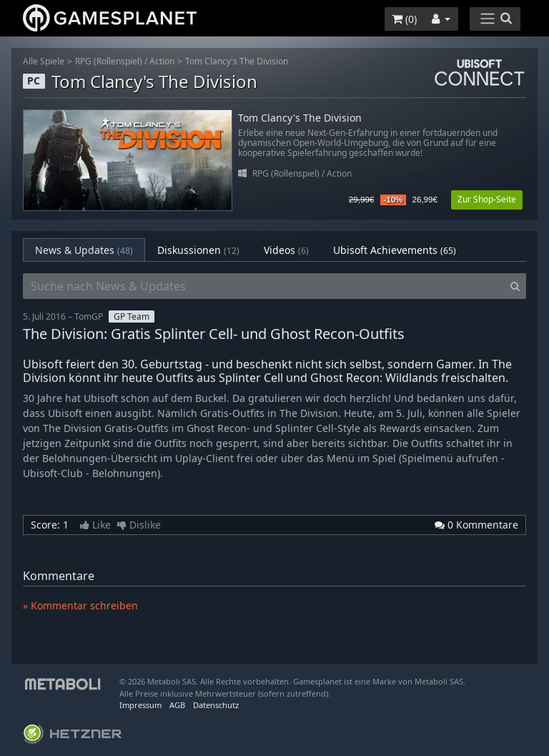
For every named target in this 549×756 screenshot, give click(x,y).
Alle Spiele (44, 61)
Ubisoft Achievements (395, 250)
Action (162, 61)
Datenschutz (216, 705)
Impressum (140, 705)
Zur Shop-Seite (487, 199)
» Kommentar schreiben (80, 605)
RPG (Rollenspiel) (109, 61)
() (404, 19)
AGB (177, 705)
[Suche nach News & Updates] (264, 286)
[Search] (515, 286)
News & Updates (84, 250)
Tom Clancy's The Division (237, 61)
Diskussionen (198, 250)
